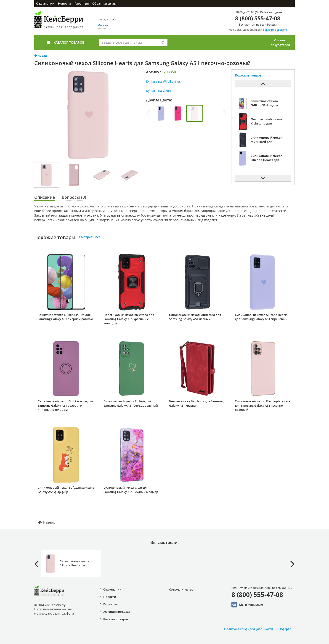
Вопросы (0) (74, 197)
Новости (64, 3)
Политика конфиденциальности (249, 629)
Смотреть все (90, 237)
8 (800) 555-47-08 (258, 18)
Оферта (286, 629)
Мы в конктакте (247, 605)
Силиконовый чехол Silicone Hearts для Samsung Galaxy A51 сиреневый (261, 317)
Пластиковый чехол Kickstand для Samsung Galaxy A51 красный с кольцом (129, 319)
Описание (45, 197)
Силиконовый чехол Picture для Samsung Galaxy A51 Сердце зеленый (131, 403)
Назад (41, 56)
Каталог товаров (66, 42)
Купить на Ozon (158, 91)
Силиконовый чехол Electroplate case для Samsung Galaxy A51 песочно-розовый (263, 405)
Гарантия (82, 3)
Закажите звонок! (275, 30)
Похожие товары (55, 237)
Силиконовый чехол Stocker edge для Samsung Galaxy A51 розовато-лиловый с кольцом (65, 405)
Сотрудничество (181, 589)
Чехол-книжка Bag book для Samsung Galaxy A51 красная (196, 403)
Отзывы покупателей (280, 42)
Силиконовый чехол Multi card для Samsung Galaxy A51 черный (195, 317)
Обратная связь (104, 3)
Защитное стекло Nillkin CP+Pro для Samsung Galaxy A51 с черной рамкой (65, 317)
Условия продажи (117, 612)
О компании (45, 3)
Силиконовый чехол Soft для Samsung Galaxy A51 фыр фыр (66, 490)
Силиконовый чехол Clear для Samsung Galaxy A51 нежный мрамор (131, 490)
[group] (161, 113)
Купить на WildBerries (163, 81)
